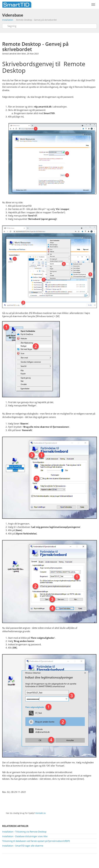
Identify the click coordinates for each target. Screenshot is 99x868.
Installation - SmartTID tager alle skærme (23, 846)
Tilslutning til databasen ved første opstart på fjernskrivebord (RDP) (36, 841)
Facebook (53, 804)
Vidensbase (13, 15)
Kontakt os (41, 813)
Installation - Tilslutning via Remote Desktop (24, 832)
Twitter (47, 804)
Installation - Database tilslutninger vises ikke (25, 836)
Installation (8, 20)
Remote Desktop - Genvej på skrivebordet (36, 20)
